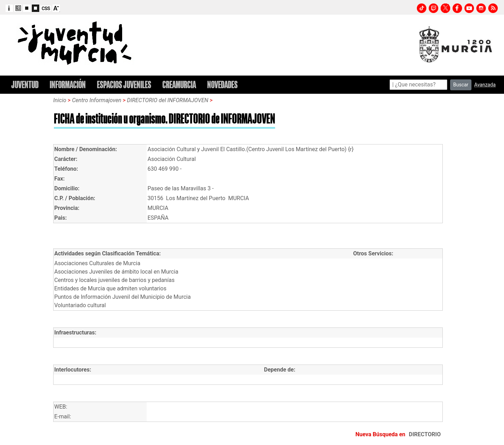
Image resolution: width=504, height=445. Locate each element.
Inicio (60, 100)
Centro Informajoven (97, 100)
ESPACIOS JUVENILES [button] (124, 85)
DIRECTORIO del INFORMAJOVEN (168, 100)
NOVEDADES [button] (222, 85)
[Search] (418, 85)
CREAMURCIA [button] (179, 85)
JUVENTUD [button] (25, 85)
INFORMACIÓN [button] (68, 85)
